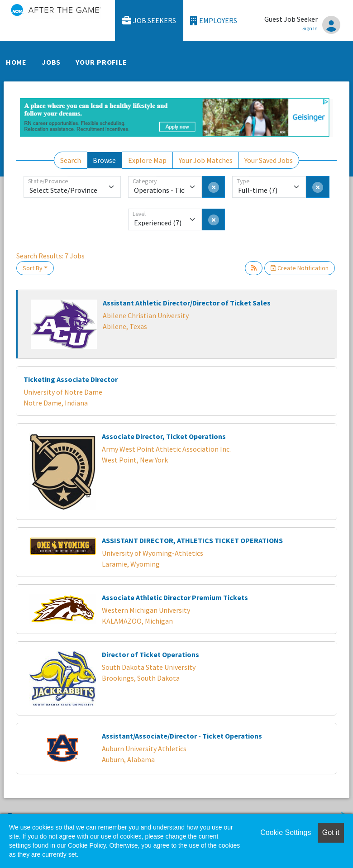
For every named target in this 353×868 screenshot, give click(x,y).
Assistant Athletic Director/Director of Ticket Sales (187, 303)
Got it (331, 832)
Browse (104, 160)
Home (16, 62)
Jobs (51, 62)
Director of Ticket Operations (150, 654)
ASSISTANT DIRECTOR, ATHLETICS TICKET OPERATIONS (192, 540)
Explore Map (147, 160)
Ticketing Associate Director (71, 379)
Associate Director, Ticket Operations (164, 436)
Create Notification (300, 268)
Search (71, 160)
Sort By (33, 268)
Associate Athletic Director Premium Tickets (175, 597)
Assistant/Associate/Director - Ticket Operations (182, 736)
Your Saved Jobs (269, 160)
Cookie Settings (286, 832)
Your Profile (101, 62)
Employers (214, 21)
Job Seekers (149, 21)
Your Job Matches (206, 160)
